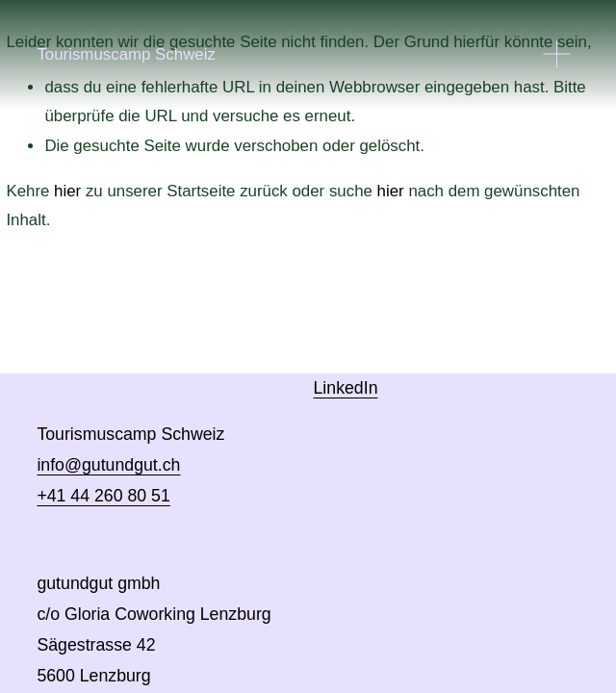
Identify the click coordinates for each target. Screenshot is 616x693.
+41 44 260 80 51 (103, 496)
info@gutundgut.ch (108, 465)
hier (67, 191)
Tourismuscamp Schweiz (126, 54)
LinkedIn (346, 388)
